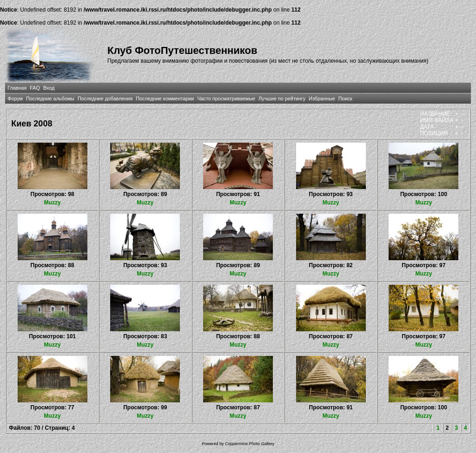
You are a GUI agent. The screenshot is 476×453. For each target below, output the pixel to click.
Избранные (322, 98)
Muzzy (53, 203)
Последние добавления (105, 98)
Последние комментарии (165, 98)
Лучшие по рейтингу (282, 98)
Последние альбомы (50, 98)
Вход (49, 88)
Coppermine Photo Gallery (250, 444)
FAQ (35, 88)
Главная (17, 88)
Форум (15, 98)
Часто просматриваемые (226, 98)
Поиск (345, 98)
